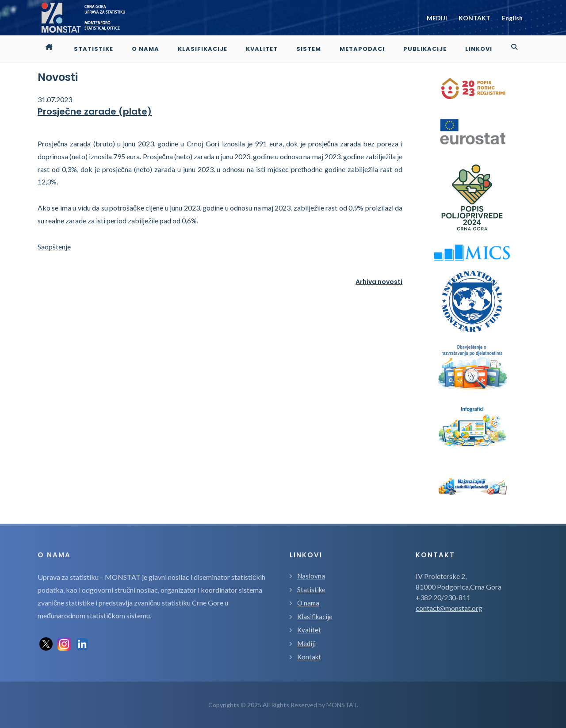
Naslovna (311, 576)
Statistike (311, 590)
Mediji (306, 644)
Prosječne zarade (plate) (95, 111)
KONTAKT (474, 18)
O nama (308, 603)
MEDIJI (437, 18)
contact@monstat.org (449, 608)
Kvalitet (309, 630)
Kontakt (309, 657)
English (512, 18)
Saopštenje (54, 247)
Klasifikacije (315, 617)
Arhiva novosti (379, 282)
